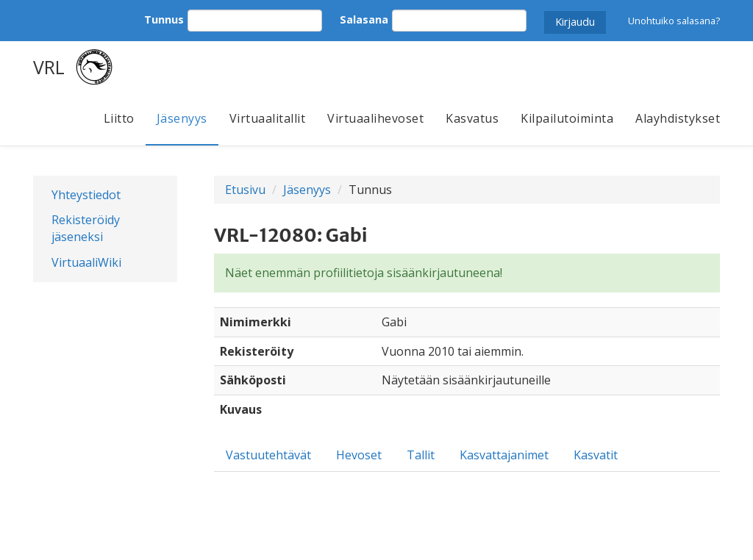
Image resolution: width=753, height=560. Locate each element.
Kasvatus (472, 118)
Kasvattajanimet (504, 455)
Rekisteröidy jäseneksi (86, 228)
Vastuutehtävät (268, 455)
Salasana (364, 19)
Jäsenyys (182, 118)
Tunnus (164, 19)
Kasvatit (596, 455)
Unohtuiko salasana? (674, 21)
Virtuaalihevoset (375, 118)
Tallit (421, 455)
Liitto (119, 118)
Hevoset (359, 455)
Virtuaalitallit (268, 118)
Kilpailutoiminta (567, 118)
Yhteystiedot (86, 195)
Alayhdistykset (678, 118)
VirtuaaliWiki (86, 262)
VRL (49, 67)
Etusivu (245, 190)
